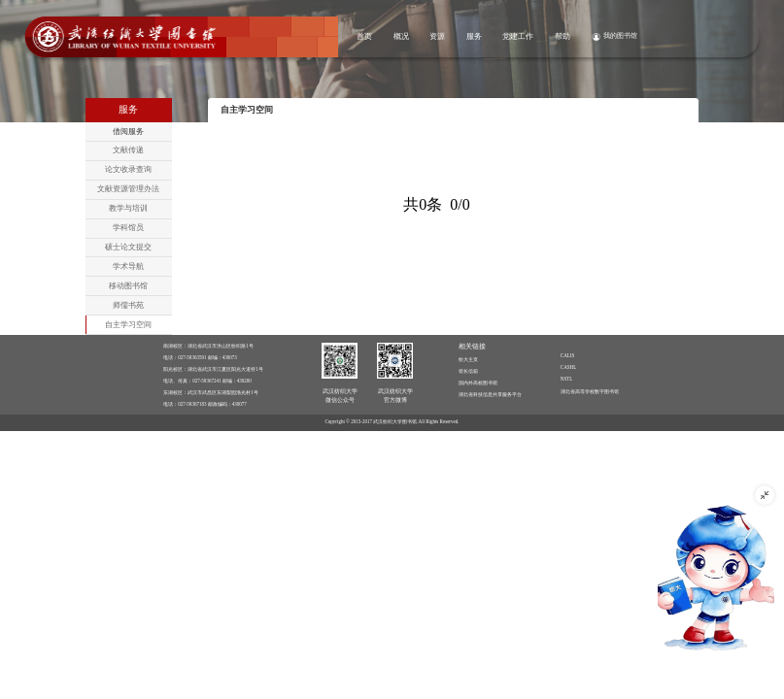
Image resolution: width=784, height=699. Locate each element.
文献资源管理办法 (128, 189)
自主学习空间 (128, 325)
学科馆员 (128, 228)
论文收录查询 (128, 169)
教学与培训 (128, 208)
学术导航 (128, 266)
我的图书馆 (620, 35)
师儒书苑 (128, 305)
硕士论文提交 (128, 247)
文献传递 (128, 150)
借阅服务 (128, 132)
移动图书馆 (128, 286)
